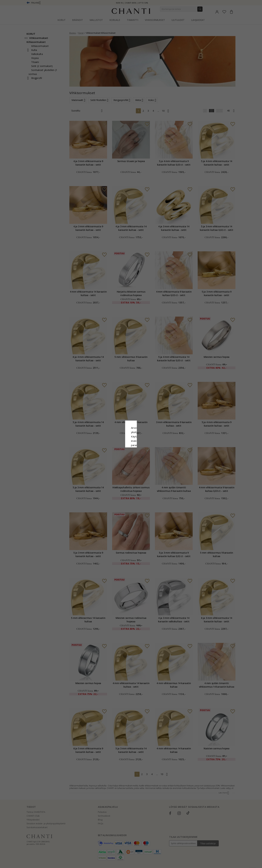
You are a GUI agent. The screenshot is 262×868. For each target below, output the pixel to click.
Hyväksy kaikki (131, 454)
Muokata (146, 461)
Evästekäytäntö (142, 437)
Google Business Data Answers (131, 446)
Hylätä (116, 461)
